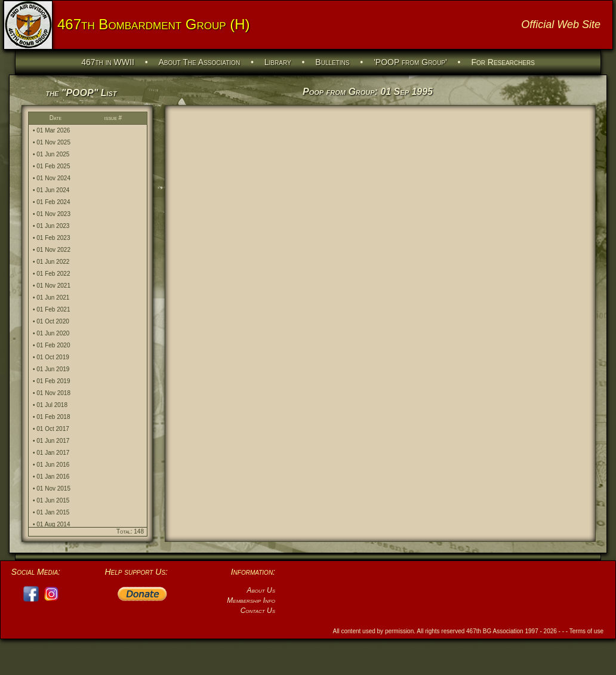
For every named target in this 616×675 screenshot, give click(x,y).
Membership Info (251, 600)
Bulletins (332, 62)
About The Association (200, 62)
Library (278, 62)
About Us (261, 590)
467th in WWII (108, 62)
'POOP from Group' (410, 62)
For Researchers (503, 62)
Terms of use (586, 631)
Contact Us (258, 611)
